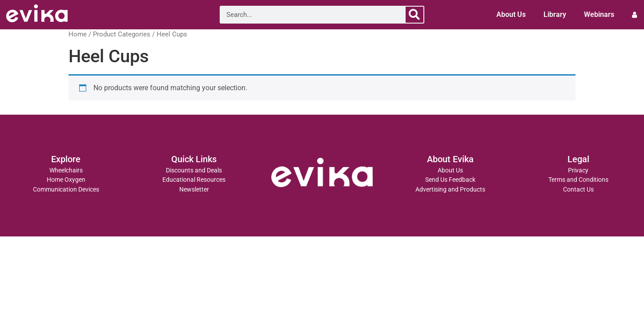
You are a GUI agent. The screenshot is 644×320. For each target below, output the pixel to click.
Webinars (599, 14)
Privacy (578, 170)
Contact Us (578, 190)
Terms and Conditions (578, 180)
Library (555, 14)
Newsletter (194, 190)
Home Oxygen (66, 180)
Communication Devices (66, 190)
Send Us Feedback (450, 180)
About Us (511, 14)
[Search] (415, 15)
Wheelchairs (66, 170)
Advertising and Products (450, 190)
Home (78, 34)
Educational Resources (194, 180)
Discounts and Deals (194, 170)
